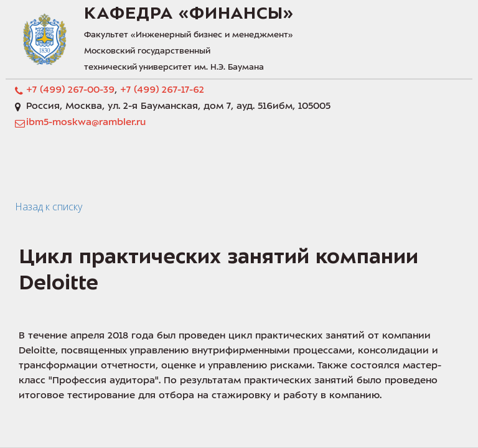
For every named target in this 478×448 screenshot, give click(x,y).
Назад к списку (49, 207)
